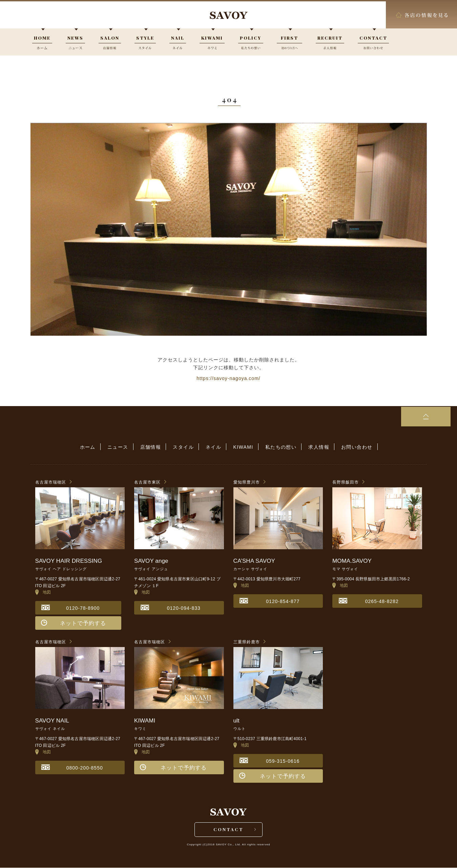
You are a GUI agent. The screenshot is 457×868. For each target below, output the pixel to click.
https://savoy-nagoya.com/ (228, 378)
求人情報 (317, 447)
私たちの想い (279, 447)
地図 (43, 592)
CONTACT (228, 830)
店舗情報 (152, 447)
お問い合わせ (354, 447)
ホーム (91, 447)
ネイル (213, 447)
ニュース (120, 447)
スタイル (184, 447)
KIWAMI (242, 447)
